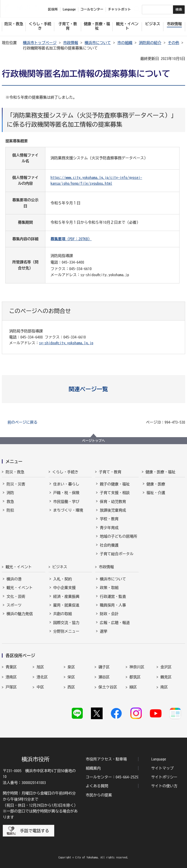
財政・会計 (109, 614)
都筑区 (135, 677)
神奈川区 (137, 667)
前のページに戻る (22, 422)
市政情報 (71, 43)
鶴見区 (166, 677)
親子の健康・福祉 (115, 484)
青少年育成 (109, 528)
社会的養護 (109, 545)
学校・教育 (109, 519)
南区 (164, 687)
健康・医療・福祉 (161, 472)
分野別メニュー (66, 631)
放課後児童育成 (113, 510)
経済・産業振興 (66, 596)
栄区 (71, 677)
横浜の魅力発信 (20, 614)
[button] (94, 389)
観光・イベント (19, 567)
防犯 (10, 510)
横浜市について (98, 43)
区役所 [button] (53, 9)
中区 (40, 687)
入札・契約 (63, 579)
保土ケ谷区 (108, 687)
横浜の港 (14, 579)
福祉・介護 (156, 493)
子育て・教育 (110, 472)
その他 (173, 43)
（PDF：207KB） (71, 239)
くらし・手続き (65, 472)
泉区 (71, 667)
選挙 (104, 631)
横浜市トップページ (40, 43)
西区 (71, 687)
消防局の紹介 (150, 43)
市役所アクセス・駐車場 (106, 759)
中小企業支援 (65, 588)
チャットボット (119, 9)
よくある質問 (97, 786)
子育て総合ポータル (117, 554)
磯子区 (104, 667)
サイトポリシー (164, 777)
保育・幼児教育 (113, 502)
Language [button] (69, 9)
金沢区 (166, 667)
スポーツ (14, 605)
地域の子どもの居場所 (119, 536)
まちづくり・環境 (68, 510)
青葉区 (11, 667)
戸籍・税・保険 (66, 493)
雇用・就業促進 (66, 605)
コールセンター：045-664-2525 (112, 777)
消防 (10, 493)
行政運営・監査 (113, 596)
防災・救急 (15, 472)
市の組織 (125, 43)
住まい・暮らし (66, 484)
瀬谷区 (104, 677)
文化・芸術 (16, 596)
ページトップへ (93, 441)
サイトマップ (162, 768)
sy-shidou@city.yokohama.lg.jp (66, 343)
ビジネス (60, 567)
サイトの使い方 (164, 786)
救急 (10, 502)
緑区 (133, 687)
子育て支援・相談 (115, 493)
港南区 (11, 677)
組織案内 (93, 768)
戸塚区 (11, 687)
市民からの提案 (99, 795)
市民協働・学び (66, 502)
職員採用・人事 (113, 605)
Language (159, 759)
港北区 (42, 677)
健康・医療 (156, 484)
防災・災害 (16, 484)
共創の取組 (63, 614)
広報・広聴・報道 (115, 623)
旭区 (40, 667)
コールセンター (92, 9)
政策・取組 (109, 588)
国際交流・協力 (66, 623)
